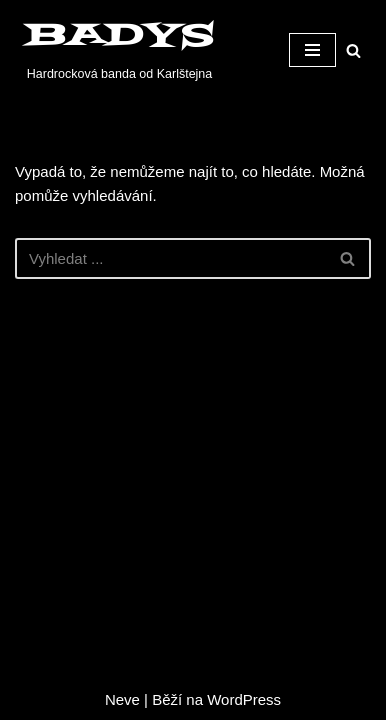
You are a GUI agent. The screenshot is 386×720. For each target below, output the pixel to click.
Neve (122, 699)
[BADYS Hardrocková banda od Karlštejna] (114, 50)
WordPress (244, 699)
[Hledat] (353, 50)
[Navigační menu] (312, 50)
